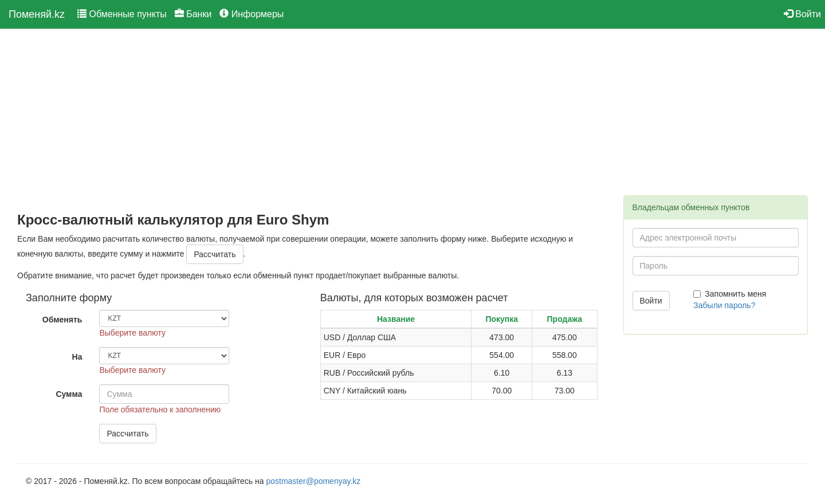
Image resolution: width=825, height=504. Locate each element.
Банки (193, 14)
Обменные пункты (122, 14)
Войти (802, 14)
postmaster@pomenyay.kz (313, 481)
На (77, 357)
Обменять (62, 320)
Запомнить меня (730, 294)
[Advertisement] (312, 121)
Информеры (252, 14)
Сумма (69, 394)
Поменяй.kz (37, 14)
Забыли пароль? (724, 305)
